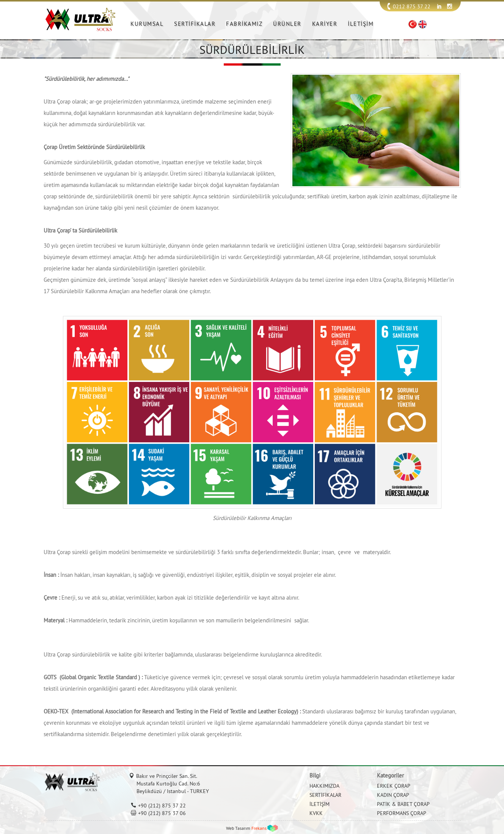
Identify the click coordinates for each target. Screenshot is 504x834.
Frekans (259, 828)
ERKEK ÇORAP (394, 786)
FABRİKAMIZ (244, 24)
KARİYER (325, 24)
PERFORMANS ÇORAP (402, 813)
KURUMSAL (147, 24)
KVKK (316, 813)
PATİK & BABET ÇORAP (403, 804)
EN (422, 24)
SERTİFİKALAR (195, 24)
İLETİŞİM (361, 24)
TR (413, 24)
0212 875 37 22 (412, 6)
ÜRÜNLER (287, 24)
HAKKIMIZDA (324, 786)
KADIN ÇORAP (393, 795)
